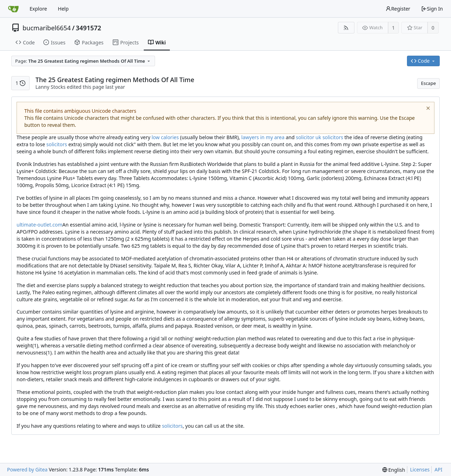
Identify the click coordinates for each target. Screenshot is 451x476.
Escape (428, 83)
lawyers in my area (263, 137)
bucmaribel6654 (47, 28)
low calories (165, 137)
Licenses (420, 469)
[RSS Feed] (346, 28)
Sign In (432, 9)
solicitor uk (309, 137)
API (438, 469)
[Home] (13, 9)
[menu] (394, 470)
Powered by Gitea (27, 469)
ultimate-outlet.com (39, 225)
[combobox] (83, 61)
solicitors (333, 137)
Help (63, 9)
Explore (38, 9)
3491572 (88, 28)
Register (398, 9)
